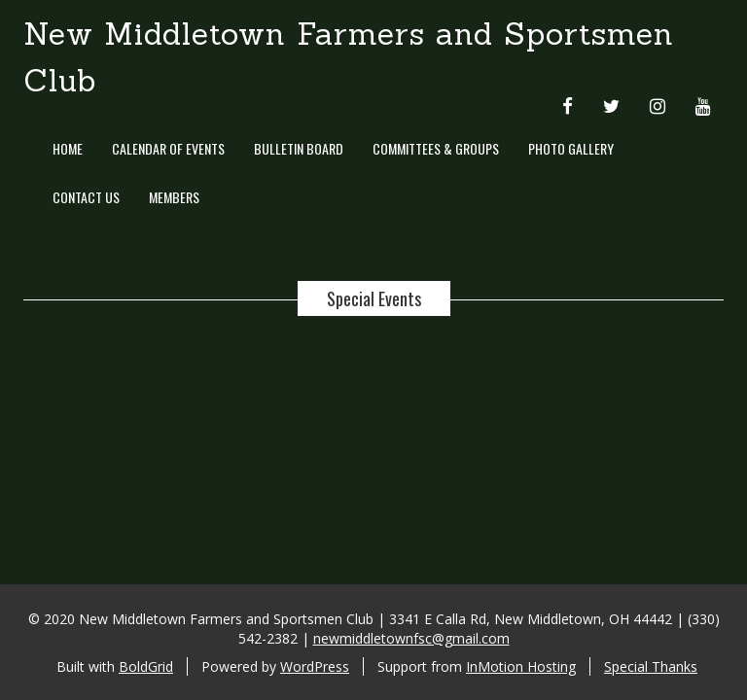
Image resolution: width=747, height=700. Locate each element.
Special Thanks (651, 666)
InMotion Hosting (521, 666)
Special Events (374, 298)
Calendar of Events (168, 148)
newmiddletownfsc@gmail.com (411, 638)
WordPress (315, 666)
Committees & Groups (436, 148)
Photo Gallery (571, 148)
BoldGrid (146, 666)
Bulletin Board (299, 148)
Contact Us (86, 197)
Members (174, 197)
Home (68, 148)
